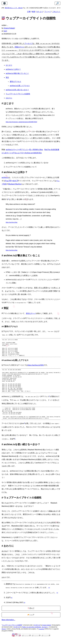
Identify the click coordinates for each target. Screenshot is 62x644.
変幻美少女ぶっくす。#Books (14, 8)
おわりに (9, 98)
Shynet (4, 635)
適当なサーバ (31, 313)
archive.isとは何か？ (13, 69)
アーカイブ (29, 43)
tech (5, 31)
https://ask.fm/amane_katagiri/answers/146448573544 (21, 121)
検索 (33, 12)
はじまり (9, 65)
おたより (40, 12)
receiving (42, 635)
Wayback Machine (15, 184)
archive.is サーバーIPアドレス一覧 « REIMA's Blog (24, 149)
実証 (7, 77)
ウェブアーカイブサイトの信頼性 (18, 93)
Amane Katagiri (47, 631)
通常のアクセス (15, 81)
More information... (8, 626)
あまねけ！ (45, 633)
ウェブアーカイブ (11, 180)
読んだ (31, 614)
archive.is (5, 177)
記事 (29, 12)
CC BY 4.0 (37, 631)
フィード (48, 12)
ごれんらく (56, 12)
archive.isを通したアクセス (20, 85)
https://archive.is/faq (12, 222)
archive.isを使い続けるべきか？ (17, 89)
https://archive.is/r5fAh (36, 367)
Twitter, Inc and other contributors (32, 633)
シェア (31, 621)
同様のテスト (20, 47)
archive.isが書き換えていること (17, 73)
